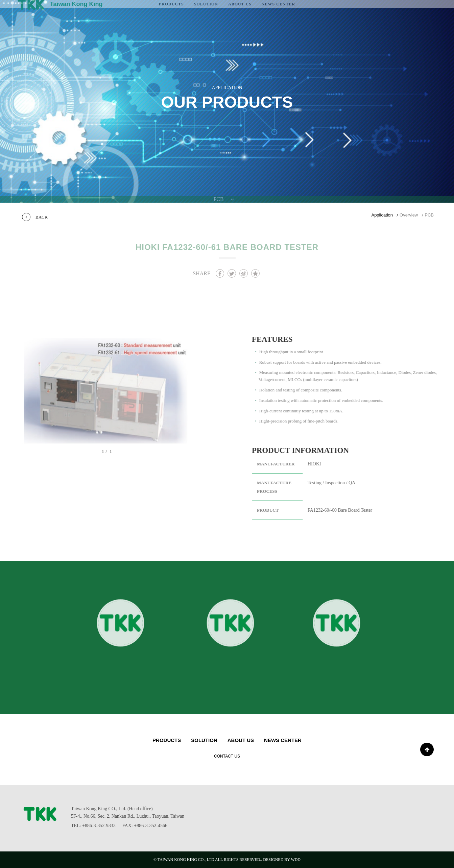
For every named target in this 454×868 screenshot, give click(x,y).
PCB (429, 215)
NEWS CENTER (283, 740)
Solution (204, 740)
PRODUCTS (167, 740)
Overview (409, 215)
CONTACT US (227, 756)
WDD (296, 860)
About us (241, 740)
